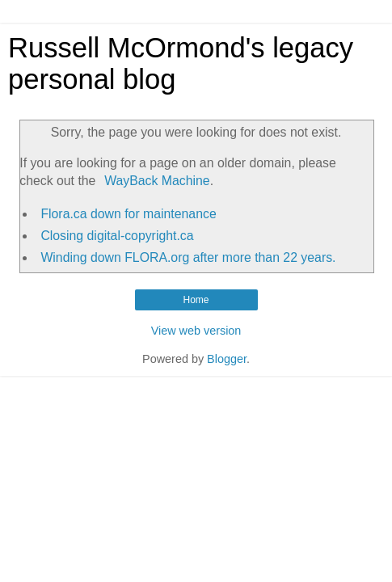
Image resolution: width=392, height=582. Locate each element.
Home (196, 300)
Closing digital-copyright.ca (117, 236)
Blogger (227, 359)
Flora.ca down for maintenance (128, 214)
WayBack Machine (157, 181)
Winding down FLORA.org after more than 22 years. (188, 257)
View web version (196, 331)
